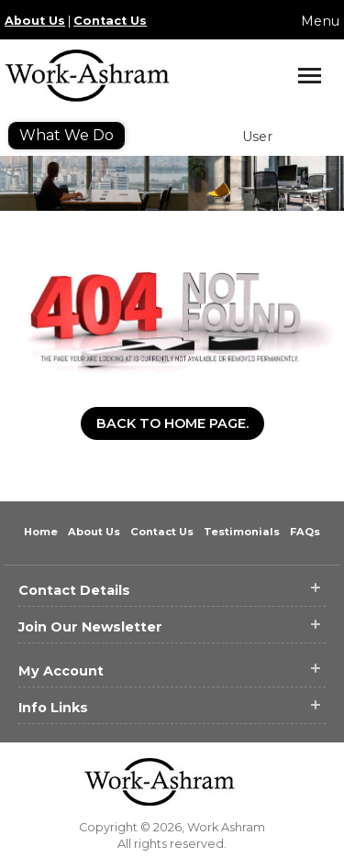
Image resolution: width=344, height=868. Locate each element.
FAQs (305, 532)
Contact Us (110, 21)
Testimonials (243, 532)
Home (42, 532)
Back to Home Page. (172, 423)
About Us (35, 21)
